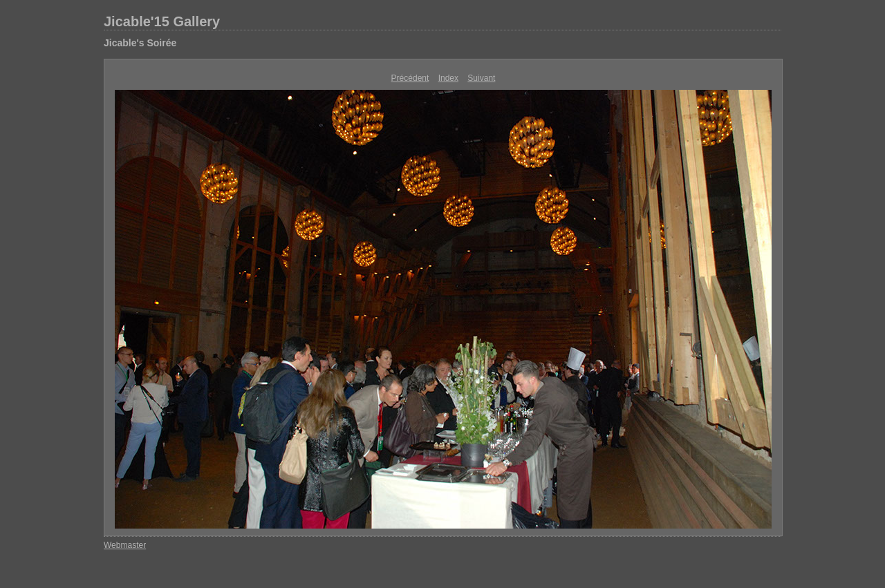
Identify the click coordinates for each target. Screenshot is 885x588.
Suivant (481, 78)
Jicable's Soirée (140, 43)
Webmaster (125, 545)
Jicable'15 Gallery (162, 21)
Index (448, 78)
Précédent (410, 78)
